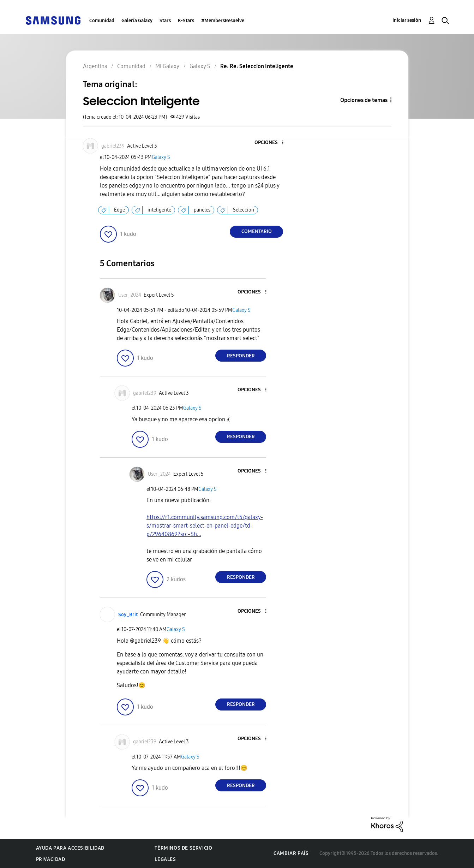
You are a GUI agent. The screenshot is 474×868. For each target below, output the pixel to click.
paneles (202, 210)
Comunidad (102, 21)
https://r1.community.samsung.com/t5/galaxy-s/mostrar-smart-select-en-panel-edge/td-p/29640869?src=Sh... (205, 526)
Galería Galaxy (137, 21)
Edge (119, 210)
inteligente (159, 210)
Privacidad (51, 859)
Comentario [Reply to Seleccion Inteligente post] (257, 231)
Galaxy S (161, 157)
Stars (165, 21)
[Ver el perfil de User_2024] (130, 295)
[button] (271, 143)
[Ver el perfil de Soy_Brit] (128, 615)
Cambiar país (291, 853)
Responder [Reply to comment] (241, 356)
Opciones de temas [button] (364, 100)
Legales (165, 859)
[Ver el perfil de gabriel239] (113, 146)
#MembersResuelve (223, 21)
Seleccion (244, 210)
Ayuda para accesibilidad (70, 848)
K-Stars (186, 21)
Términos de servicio (183, 848)
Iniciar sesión (407, 20)
